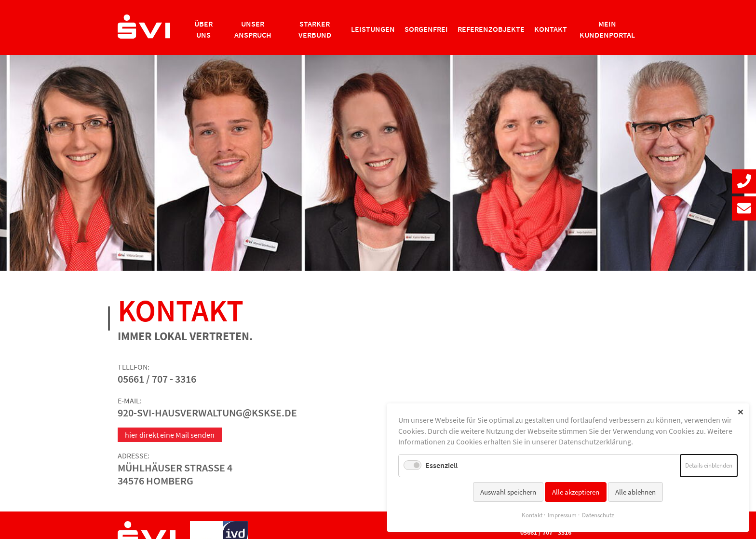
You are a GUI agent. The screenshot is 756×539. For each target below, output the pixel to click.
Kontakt (532, 515)
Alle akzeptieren (576, 492)
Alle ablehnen (635, 492)
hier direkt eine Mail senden (170, 435)
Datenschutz (598, 515)
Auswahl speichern (508, 492)
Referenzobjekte (491, 29)
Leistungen (373, 29)
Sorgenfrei (426, 29)
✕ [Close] (740, 412)
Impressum (562, 515)
